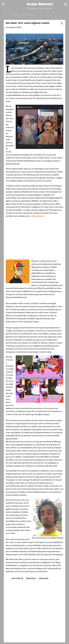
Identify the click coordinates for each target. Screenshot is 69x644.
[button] (62, 23)
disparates (31, 578)
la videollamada (37, 216)
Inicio (15, 15)
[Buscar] (66, 4)
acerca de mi (17, 578)
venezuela (43, 578)
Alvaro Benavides (40, 4)
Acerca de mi (28, 15)
